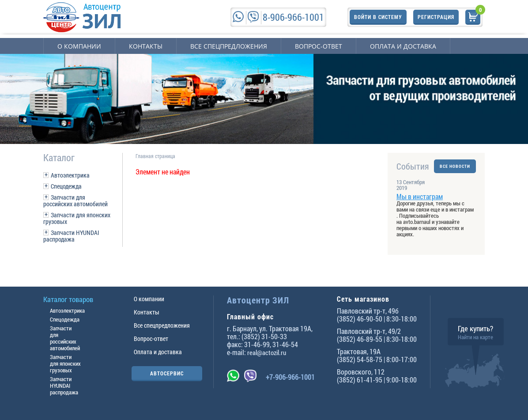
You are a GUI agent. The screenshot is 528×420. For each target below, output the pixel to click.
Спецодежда (66, 186)
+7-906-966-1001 (290, 377)
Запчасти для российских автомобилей (75, 201)
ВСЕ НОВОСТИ (455, 166)
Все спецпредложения (229, 46)
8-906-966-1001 (293, 17)
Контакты (146, 46)
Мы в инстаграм (420, 196)
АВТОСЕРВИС (167, 373)
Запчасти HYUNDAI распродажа (71, 236)
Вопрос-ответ (319, 46)
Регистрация (436, 17)
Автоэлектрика (70, 175)
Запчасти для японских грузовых (77, 218)
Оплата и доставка (403, 46)
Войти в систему (378, 17)
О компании (79, 46)
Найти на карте (475, 337)
